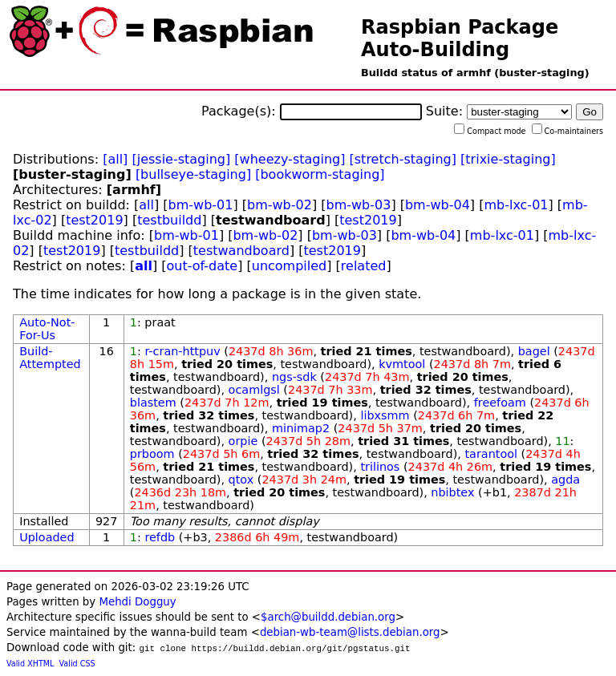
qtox (241, 480)
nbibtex (452, 492)
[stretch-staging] (403, 159)
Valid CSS (77, 664)
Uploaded (47, 537)
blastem (153, 403)
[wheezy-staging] (290, 159)
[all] (115, 159)
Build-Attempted (50, 358)
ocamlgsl (254, 390)
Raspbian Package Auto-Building (460, 38)
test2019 (94, 220)
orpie (243, 441)
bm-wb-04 (438, 205)
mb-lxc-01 (516, 205)
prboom (152, 454)
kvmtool (402, 364)
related (364, 266)
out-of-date (203, 266)
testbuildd (169, 220)
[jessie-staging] (181, 159)
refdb (160, 537)
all (146, 205)
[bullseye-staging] (193, 174)
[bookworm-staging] (320, 174)
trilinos (380, 467)
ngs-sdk (294, 377)
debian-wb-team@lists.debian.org (350, 632)
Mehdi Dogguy (137, 602)
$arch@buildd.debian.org (328, 617)
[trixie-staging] (508, 159)
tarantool (491, 454)
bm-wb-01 (201, 205)
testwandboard (241, 251)
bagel (534, 351)
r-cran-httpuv (182, 351)
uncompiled (290, 266)
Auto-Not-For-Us (47, 329)
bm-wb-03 (358, 205)
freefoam (500, 403)
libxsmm (385, 415)
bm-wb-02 (280, 205)
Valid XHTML (30, 664)
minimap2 (301, 428)
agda (565, 480)
